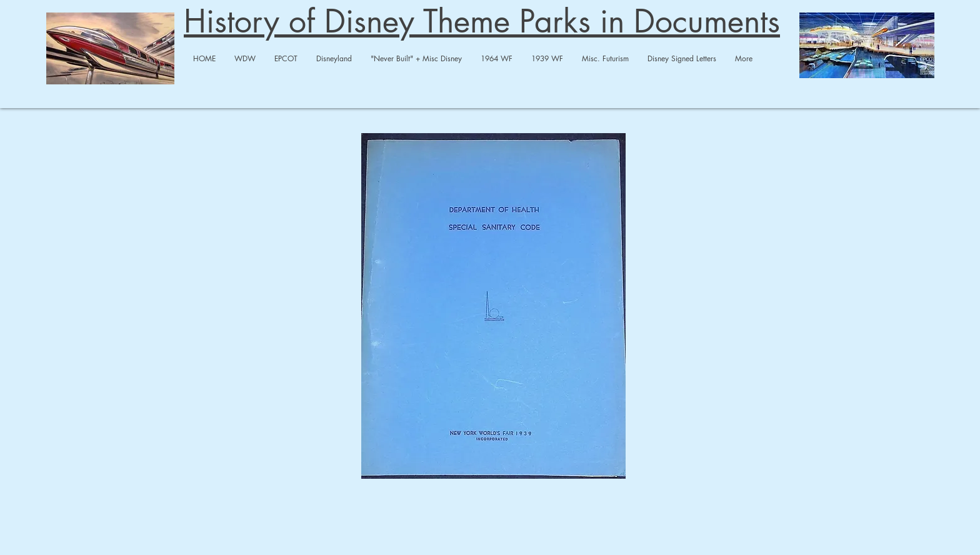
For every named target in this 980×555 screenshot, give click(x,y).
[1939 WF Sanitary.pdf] (493, 307)
